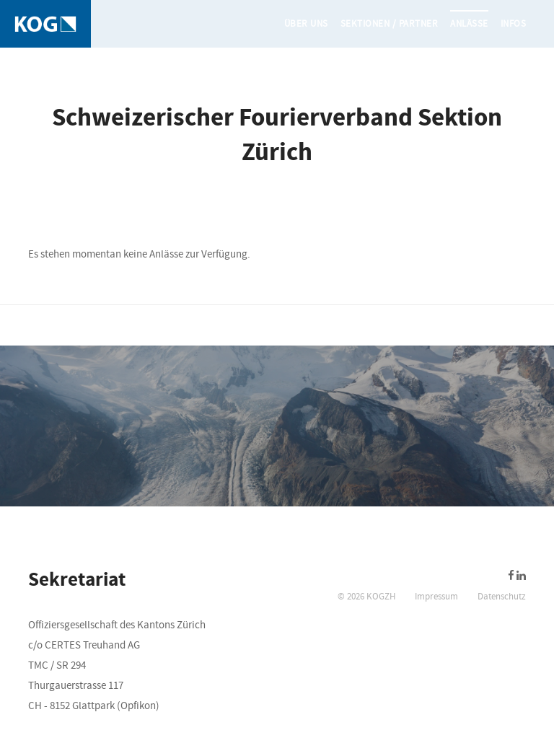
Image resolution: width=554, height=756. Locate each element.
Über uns (306, 24)
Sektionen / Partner (390, 24)
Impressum (436, 597)
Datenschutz (502, 597)
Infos (514, 24)
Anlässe (469, 24)
